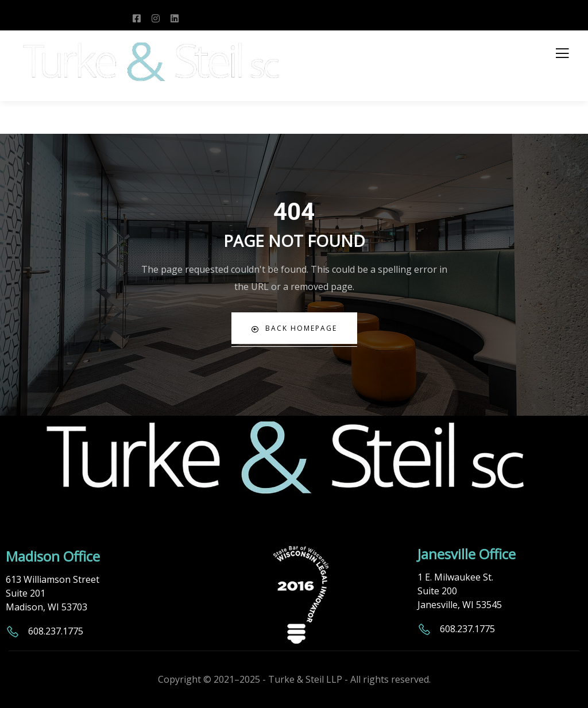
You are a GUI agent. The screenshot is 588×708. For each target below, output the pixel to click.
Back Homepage (294, 328)
